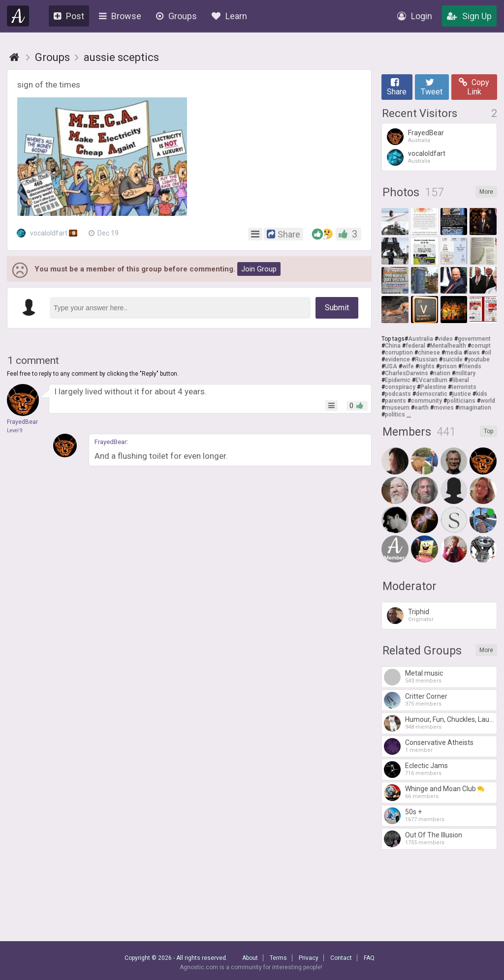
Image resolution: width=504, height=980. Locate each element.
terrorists (464, 387)
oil (488, 353)
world (488, 401)
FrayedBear (110, 442)
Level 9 (15, 431)
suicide (453, 359)
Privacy (309, 958)
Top (488, 431)
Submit (337, 308)
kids (482, 394)
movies (444, 408)
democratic (432, 394)
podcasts (398, 394)
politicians (461, 401)
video (445, 339)
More (486, 192)
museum (397, 408)
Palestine (433, 387)
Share (397, 87)
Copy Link (474, 87)
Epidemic (398, 380)
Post (69, 16)
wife (408, 366)
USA (391, 366)
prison (448, 366)
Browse (120, 16)
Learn (229, 16)
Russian (426, 359)
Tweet (432, 87)
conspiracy (400, 387)
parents (395, 401)
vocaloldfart (48, 233)
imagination (475, 408)
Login (415, 16)
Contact (341, 958)
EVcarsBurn (431, 380)
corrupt (481, 346)
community (426, 401)
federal (415, 346)
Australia (421, 339)
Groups (176, 16)
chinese (429, 353)
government (474, 339)
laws (473, 353)
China (393, 346)
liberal (461, 380)
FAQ (369, 958)
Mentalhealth (448, 346)
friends (472, 366)
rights (427, 366)
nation (442, 373)
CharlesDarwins (407, 373)
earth (422, 408)
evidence (397, 359)
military (465, 373)
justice (462, 394)
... (409, 415)
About (250, 958)
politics (395, 415)
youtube (479, 359)
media (454, 353)
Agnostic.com (18, 16)
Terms (278, 958)
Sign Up (469, 16)
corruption (399, 353)
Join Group (259, 269)
